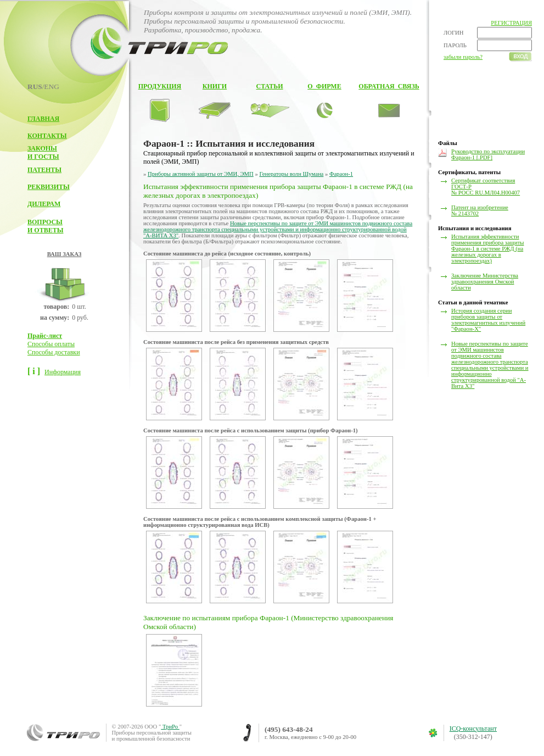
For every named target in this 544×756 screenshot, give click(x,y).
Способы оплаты (51, 344)
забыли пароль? (463, 57)
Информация (63, 372)
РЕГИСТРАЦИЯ (511, 23)
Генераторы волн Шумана (291, 174)
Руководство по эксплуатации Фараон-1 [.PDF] (488, 154)
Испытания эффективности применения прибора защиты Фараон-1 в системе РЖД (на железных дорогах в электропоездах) (487, 249)
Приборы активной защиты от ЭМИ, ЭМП (201, 174)
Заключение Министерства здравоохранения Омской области (485, 282)
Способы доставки (54, 352)
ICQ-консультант (473, 729)
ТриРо (170, 727)
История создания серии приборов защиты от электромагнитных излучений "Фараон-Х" (488, 320)
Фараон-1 (341, 174)
